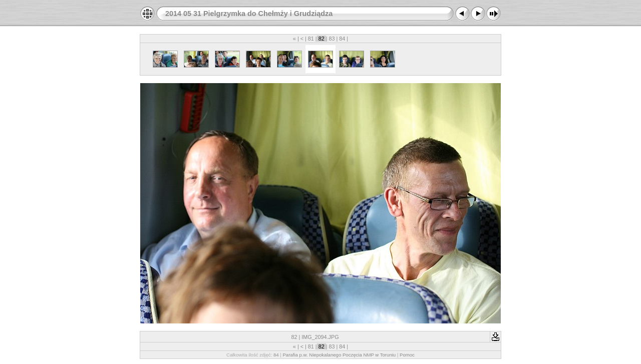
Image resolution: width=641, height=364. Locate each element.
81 (311, 39)
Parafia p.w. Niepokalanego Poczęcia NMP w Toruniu (339, 355)
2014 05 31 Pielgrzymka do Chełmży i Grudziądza (249, 14)
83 (332, 39)
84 (342, 39)
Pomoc (407, 355)
